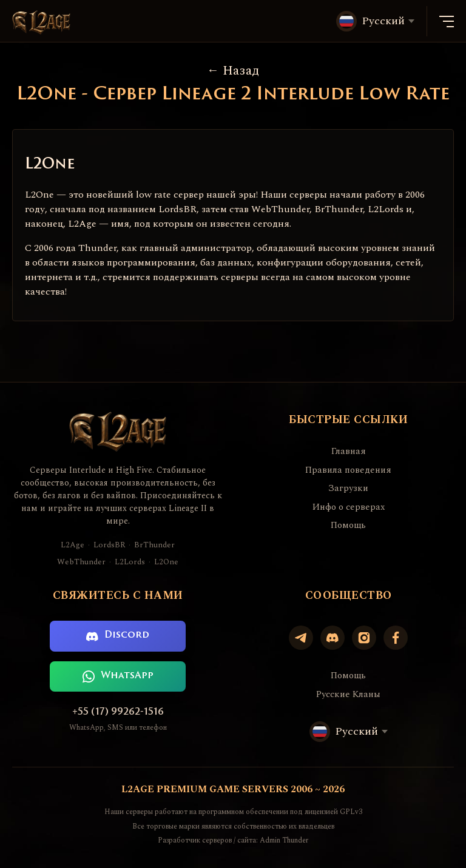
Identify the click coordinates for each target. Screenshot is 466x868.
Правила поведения (348, 470)
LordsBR (109, 545)
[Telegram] (301, 638)
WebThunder (81, 562)
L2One (166, 562)
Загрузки (348, 489)
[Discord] (333, 638)
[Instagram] (364, 638)
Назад (233, 71)
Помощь (348, 526)
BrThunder (154, 545)
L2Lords (130, 562)
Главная (349, 452)
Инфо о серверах (349, 507)
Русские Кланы (348, 695)
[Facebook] (396, 638)
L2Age (73, 545)
